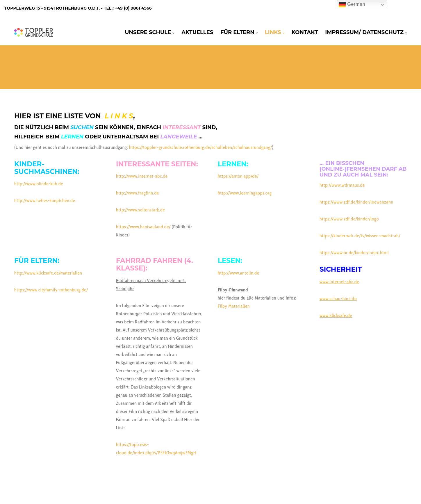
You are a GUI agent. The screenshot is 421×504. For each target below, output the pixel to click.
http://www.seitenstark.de (140, 210)
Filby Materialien (234, 306)
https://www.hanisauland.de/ (143, 227)
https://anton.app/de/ (238, 176)
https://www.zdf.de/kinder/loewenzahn (356, 202)
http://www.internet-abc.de (142, 176)
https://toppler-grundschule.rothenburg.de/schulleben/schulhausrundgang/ (201, 147)
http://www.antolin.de (238, 273)
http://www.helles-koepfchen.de (45, 201)
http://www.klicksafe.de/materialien (48, 273)
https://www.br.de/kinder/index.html (354, 253)
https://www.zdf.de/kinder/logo (349, 219)
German (352, 5)
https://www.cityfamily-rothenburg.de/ (51, 290)
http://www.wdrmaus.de (342, 185)
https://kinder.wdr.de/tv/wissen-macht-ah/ (360, 236)
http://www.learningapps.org (245, 193)
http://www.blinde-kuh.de (39, 184)
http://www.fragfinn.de (138, 193)
